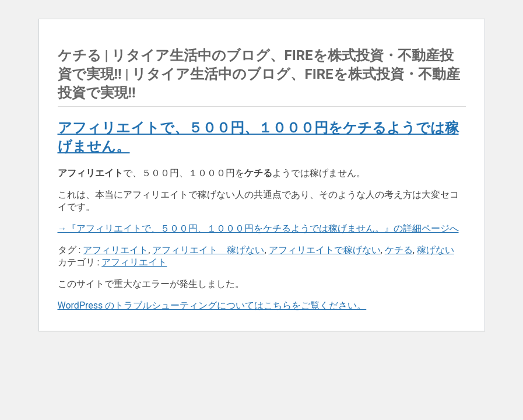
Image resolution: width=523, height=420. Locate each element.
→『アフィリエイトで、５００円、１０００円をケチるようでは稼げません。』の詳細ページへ (258, 228)
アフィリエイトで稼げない (325, 250)
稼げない (436, 250)
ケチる (399, 250)
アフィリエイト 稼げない (208, 250)
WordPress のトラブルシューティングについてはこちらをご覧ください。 (212, 305)
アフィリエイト (115, 250)
